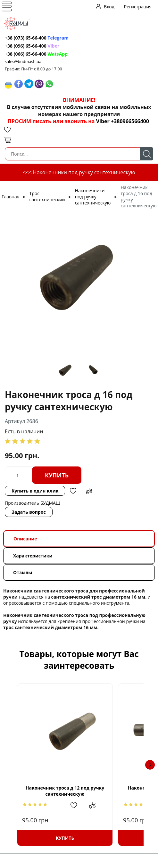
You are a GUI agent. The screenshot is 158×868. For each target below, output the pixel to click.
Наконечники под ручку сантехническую (93, 197)
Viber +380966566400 (123, 121)
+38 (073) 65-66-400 (26, 38)
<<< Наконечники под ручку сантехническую (79, 172)
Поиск (147, 154)
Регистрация (138, 7)
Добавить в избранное (73, 491)
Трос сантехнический (47, 196)
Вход (109, 7)
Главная (11, 197)
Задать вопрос (29, 512)
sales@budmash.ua (23, 62)
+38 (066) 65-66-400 (26, 54)
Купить (57, 475)
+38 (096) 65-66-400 (26, 46)
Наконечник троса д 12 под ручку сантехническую (79, 791)
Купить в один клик (35, 491)
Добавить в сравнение (89, 491)
